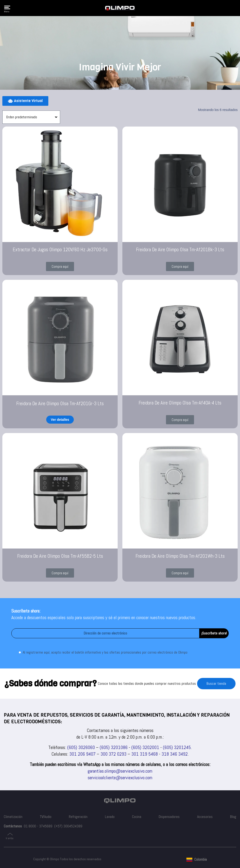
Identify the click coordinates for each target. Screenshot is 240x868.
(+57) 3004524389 (68, 826)
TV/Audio (46, 817)
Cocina (137, 817)
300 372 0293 (113, 754)
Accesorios (205, 817)
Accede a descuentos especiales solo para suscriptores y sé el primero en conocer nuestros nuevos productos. (104, 617)
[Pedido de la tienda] (31, 117)
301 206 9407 (82, 754)
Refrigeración (78, 817)
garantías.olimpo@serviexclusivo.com (120, 771)
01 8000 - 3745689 (38, 826)
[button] (60, 266)
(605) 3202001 (145, 747)
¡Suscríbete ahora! (214, 633)
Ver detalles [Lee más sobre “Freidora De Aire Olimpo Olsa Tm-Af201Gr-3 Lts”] (60, 420)
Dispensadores (169, 817)
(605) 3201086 (114, 747)
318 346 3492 (175, 754)
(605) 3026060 (81, 747)
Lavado (110, 817)
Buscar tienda (216, 683)
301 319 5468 (145, 754)
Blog (233, 817)
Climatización (13, 817)
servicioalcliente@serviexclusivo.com (120, 778)
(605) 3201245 (177, 747)
